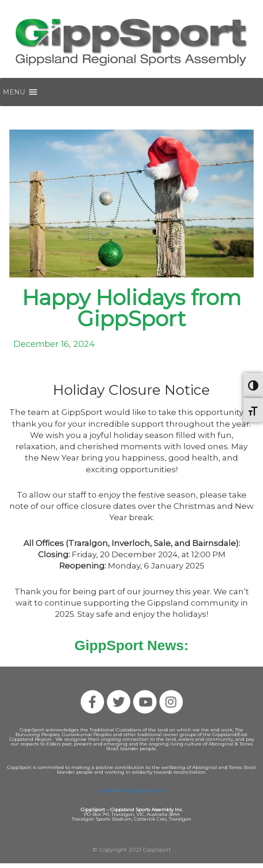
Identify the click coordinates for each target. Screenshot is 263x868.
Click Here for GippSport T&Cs (132, 791)
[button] (14, 92)
